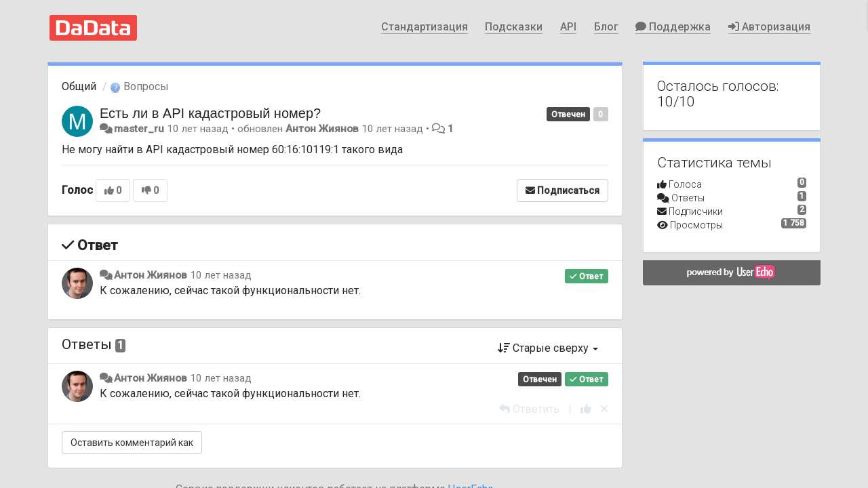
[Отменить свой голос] (604, 409)
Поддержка (673, 27)
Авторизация (769, 27)
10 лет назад (221, 275)
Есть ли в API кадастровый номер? (210, 113)
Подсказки (514, 27)
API (568, 27)
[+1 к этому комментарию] (586, 409)
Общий (79, 86)
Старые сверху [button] (548, 348)
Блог (606, 27)
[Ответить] (529, 409)
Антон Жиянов (322, 129)
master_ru (139, 129)
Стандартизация (425, 27)
